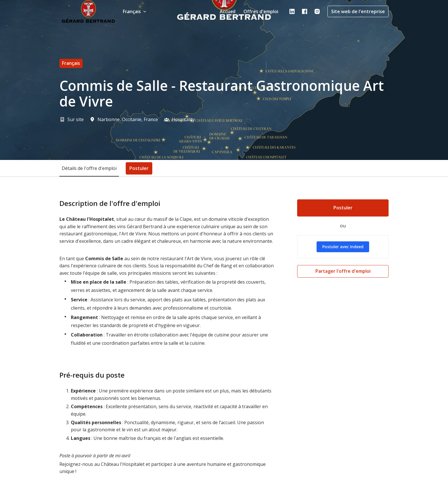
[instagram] (317, 11)
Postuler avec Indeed (343, 247)
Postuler (343, 208)
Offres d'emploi (261, 11)
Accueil (228, 11)
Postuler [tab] (139, 168)
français (71, 63)
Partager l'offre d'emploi (343, 271)
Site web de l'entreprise (358, 11)
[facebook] (305, 11)
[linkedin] (292, 11)
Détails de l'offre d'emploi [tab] (89, 168)
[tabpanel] (224, 341)
